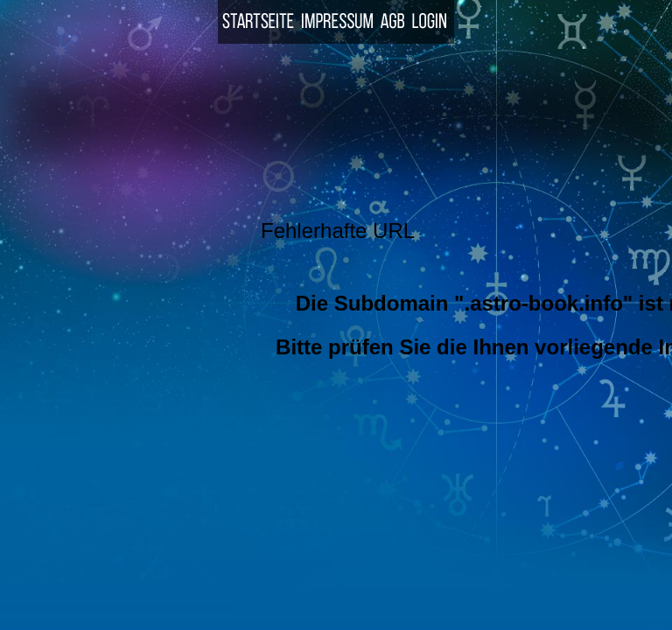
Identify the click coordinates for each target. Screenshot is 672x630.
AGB (392, 21)
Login (429, 21)
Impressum (336, 21)
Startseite (257, 21)
